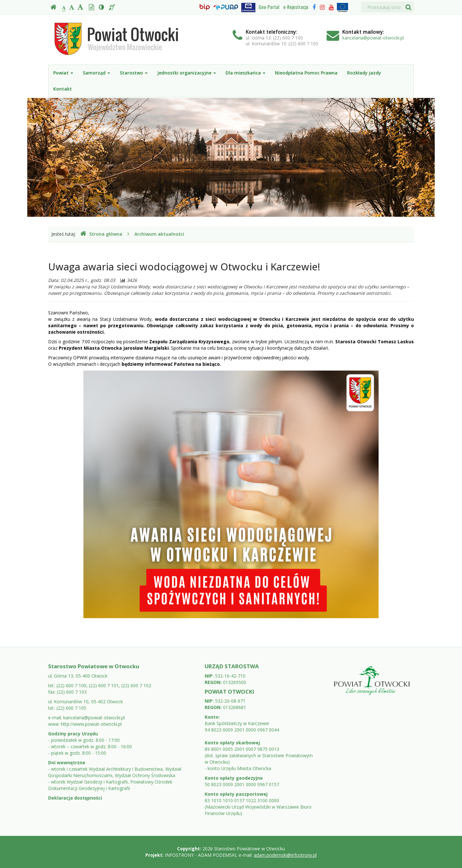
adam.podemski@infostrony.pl (285, 855)
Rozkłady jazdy (364, 73)
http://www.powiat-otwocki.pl (91, 724)
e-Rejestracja (296, 7)
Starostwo (134, 73)
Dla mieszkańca (245, 73)
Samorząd (96, 73)
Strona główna (101, 234)
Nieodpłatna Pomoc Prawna (306, 73)
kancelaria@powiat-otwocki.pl (373, 38)
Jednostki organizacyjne (187, 73)
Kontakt (63, 89)
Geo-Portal (269, 7)
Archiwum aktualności (159, 234)
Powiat (63, 73)
